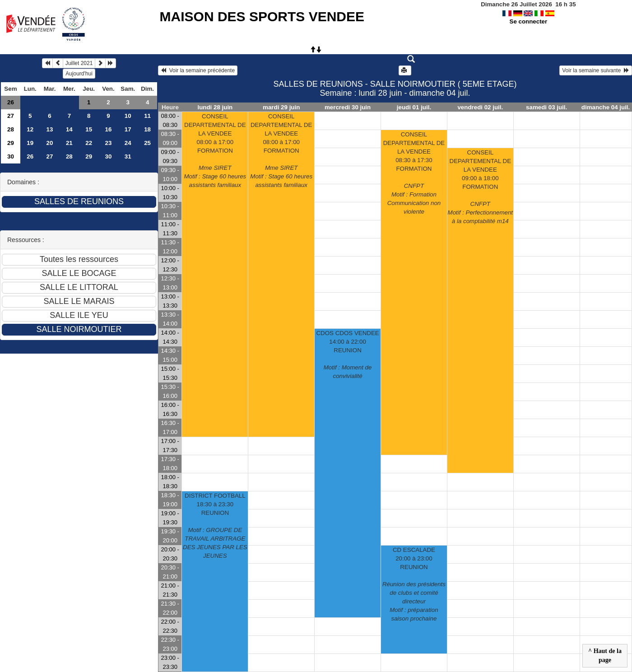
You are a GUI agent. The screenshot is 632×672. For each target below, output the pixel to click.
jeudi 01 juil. (414, 107)
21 (69, 143)
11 (147, 116)
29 (11, 143)
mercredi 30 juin (348, 107)
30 (11, 156)
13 (50, 129)
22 (89, 143)
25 (147, 143)
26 (11, 102)
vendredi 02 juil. (480, 107)
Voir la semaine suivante (596, 70)
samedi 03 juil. (546, 107)
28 (11, 129)
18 (147, 129)
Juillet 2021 (79, 63)
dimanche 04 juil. (606, 107)
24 (128, 143)
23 (109, 143)
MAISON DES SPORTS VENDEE (262, 16)
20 (50, 143)
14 (69, 129)
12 (30, 129)
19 (30, 143)
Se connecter (529, 21)
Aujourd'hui (79, 74)
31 (128, 156)
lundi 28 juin (215, 107)
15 (89, 129)
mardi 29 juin (281, 107)
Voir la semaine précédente (198, 70)
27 (11, 116)
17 (128, 129)
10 (128, 116)
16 (109, 129)
